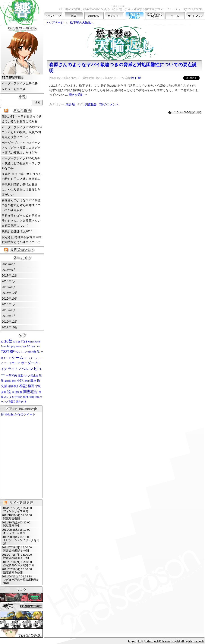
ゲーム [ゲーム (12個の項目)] (18, 358)
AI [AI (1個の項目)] (14, 342)
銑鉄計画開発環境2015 (17, 231)
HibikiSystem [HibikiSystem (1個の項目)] (34, 342)
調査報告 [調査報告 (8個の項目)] (30, 392)
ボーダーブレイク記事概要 (20, 83)
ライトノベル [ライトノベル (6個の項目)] (18, 369)
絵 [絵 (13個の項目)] (9, 392)
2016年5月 (9, 287)
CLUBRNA (21, 597)
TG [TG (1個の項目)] (38, 347)
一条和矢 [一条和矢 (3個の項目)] (11, 375)
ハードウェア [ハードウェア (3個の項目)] (12, 363)
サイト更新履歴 (21, 503)
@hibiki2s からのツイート (18, 414)
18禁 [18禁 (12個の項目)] (8, 341)
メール (175, 16)
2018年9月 (9, 270)
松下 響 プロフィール (22, 53)
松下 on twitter (21, 409)
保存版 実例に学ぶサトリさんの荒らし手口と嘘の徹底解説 (22, 176)
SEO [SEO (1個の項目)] (34, 347)
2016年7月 (9, 281)
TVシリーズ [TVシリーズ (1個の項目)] (21, 352)
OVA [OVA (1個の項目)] (24, 347)
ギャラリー (114, 16)
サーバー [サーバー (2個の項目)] (29, 358)
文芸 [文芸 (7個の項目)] (4, 386)
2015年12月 (10, 293)
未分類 (70, 104)
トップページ (53, 16)
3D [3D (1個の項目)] (2, 342)
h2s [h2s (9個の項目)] (24, 341)
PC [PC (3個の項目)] (29, 346)
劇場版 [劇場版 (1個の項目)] (8, 381)
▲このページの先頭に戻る (185, 113)
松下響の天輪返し (135, 16)
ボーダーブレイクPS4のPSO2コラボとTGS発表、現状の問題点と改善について (22, 132)
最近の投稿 (22, 110)
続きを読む (78, 95)
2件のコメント (109, 104)
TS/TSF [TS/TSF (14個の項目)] (8, 352)
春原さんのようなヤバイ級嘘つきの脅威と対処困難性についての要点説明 (21, 205)
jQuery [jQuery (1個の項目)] (18, 347)
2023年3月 (9, 264)
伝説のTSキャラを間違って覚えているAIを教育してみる (22, 119)
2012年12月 (10, 322)
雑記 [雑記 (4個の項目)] (12, 401)
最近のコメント (22, 250)
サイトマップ (195, 16)
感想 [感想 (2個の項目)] (27, 381)
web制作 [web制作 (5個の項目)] (34, 352)
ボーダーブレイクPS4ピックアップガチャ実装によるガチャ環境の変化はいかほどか (21, 148)
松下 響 (136, 78)
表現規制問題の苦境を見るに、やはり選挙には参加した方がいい (21, 189)
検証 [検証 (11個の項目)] (23, 386)
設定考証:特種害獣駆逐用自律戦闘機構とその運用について (22, 240)
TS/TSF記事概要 (13, 77)
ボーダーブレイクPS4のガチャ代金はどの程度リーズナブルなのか (21, 163)
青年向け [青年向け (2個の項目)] (21, 402)
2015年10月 (10, 299)
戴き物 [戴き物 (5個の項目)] (35, 381)
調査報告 (91, 104)
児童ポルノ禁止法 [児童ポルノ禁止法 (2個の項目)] (28, 376)
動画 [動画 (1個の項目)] (14, 381)
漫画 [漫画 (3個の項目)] (3, 392)
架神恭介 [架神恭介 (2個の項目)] (13, 386)
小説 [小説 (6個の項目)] (20, 381)
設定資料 (94, 16)
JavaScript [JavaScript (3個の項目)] (7, 346)
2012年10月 (10, 327)
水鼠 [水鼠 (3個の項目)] (38, 386)
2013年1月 (9, 316)
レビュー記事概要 (14, 89)
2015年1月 (9, 304)
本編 (74, 16)
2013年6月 (9, 310)
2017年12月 (10, 275)
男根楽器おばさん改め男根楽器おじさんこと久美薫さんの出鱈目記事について (21, 221)
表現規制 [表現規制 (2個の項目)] (17, 392)
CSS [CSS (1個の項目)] (18, 342)
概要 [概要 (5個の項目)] (31, 386)
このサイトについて (155, 16)
